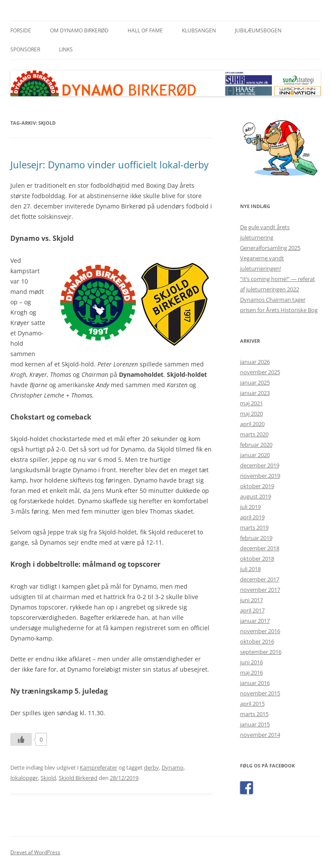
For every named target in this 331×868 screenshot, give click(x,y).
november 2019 (260, 476)
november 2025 (260, 372)
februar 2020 (256, 445)
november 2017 (260, 590)
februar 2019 (256, 538)
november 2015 (260, 693)
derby (151, 767)
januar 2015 (255, 724)
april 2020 (252, 424)
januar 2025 (255, 382)
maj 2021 (251, 403)
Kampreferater (98, 767)
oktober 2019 (257, 486)
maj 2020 (251, 413)
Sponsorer (25, 49)
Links (66, 49)
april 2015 (252, 704)
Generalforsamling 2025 (270, 248)
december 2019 (260, 465)
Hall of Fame (145, 30)
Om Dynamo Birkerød (79, 30)
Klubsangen (199, 30)
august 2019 (256, 496)
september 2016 (261, 652)
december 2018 (260, 548)
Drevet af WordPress (35, 852)
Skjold (48, 778)
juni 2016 (251, 662)
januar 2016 (255, 683)
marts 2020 (254, 434)
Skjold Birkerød (78, 778)
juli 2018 (250, 569)
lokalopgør (24, 778)
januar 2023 (255, 393)
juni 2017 (251, 600)
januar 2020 (255, 455)
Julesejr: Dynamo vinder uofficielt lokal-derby (109, 164)
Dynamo (173, 767)
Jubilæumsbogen (258, 30)
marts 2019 (254, 527)
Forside (21, 30)
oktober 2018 (257, 559)
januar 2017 (255, 621)
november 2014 (260, 735)
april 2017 (252, 610)
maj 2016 (251, 672)
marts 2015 (254, 714)
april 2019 (252, 517)
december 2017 (260, 579)
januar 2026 (255, 362)
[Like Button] (21, 739)
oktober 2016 (257, 641)
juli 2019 (250, 507)
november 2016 (260, 631)
